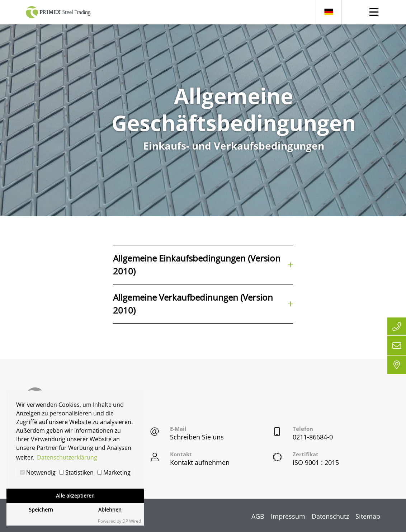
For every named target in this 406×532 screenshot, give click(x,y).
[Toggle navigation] (374, 12)
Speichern (41, 510)
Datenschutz (330, 516)
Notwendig (38, 472)
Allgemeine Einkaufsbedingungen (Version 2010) (203, 265)
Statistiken (76, 472)
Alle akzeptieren (75, 496)
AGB (258, 516)
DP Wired (132, 521)
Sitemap (368, 516)
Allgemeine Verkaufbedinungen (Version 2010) (203, 304)
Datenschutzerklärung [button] (67, 457)
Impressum (288, 516)
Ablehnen (110, 510)
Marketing (114, 472)
